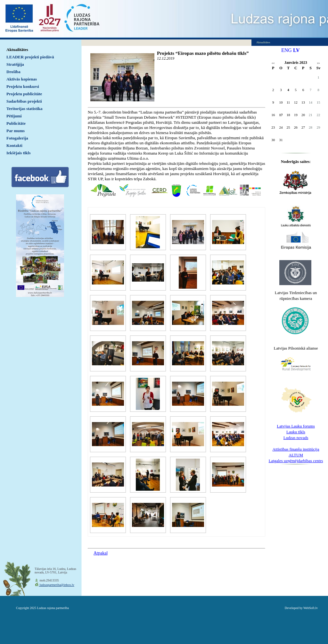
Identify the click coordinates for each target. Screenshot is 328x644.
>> (319, 63)
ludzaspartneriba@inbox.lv (57, 585)
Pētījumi (14, 116)
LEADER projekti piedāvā (30, 57)
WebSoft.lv (311, 608)
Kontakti (14, 145)
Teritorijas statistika (25, 109)
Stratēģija (15, 64)
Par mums (16, 131)
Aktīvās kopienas (22, 79)
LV (296, 50)
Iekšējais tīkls (18, 153)
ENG (287, 50)
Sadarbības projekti (24, 101)
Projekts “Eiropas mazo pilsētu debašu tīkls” (203, 53)
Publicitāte (16, 123)
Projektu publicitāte (24, 94)
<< (273, 63)
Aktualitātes (17, 50)
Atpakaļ (101, 553)
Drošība (13, 72)
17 (281, 115)
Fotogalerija (17, 138)
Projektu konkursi (23, 86)
